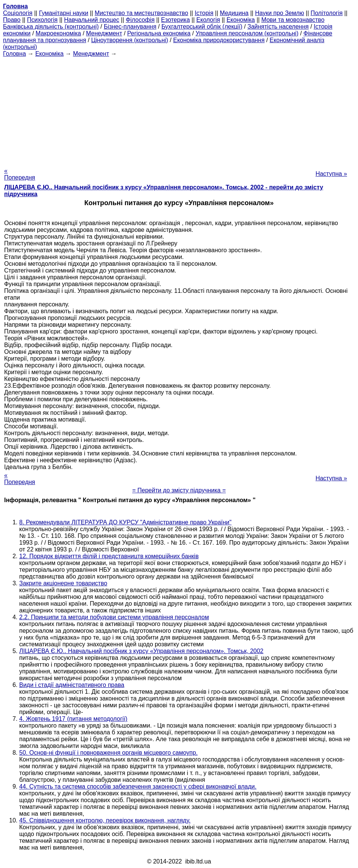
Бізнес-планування (130, 27)
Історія (204, 13)
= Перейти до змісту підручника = (179, 490)
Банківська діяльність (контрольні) (51, 27)
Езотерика (176, 20)
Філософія (140, 20)
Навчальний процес (92, 20)
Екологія (208, 20)
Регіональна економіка (159, 33)
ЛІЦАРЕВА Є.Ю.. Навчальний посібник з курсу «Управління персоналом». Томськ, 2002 (141, 651)
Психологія (42, 20)
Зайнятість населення (278, 27)
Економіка (241, 20)
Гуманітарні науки (63, 13)
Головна (14, 54)
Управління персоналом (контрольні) (247, 33)
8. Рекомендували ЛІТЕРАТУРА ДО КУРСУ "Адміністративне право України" (125, 522)
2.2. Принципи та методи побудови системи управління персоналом (114, 617)
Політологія (327, 13)
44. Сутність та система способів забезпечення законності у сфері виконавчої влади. (138, 787)
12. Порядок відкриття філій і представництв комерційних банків (109, 556)
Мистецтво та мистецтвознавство (142, 13)
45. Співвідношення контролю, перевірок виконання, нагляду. (105, 820)
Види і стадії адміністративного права (72, 685)
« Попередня (20, 174)
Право (12, 20)
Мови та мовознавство (293, 20)
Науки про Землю (279, 13)
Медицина (234, 13)
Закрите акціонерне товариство (63, 583)
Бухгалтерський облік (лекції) (202, 27)
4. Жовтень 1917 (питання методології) (73, 719)
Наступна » (331, 174)
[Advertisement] (179, 110)
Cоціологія (18, 13)
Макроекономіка (59, 33)
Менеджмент (104, 33)
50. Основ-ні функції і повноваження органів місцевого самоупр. (108, 753)
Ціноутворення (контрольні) (129, 40)
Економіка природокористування (219, 40)
